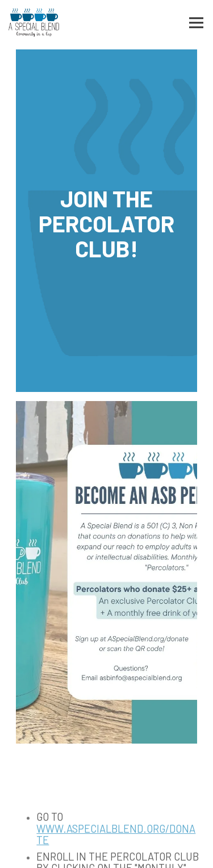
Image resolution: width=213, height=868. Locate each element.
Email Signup (107, 853)
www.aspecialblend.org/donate (116, 836)
